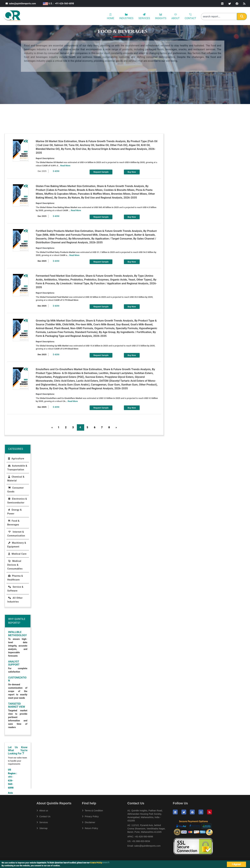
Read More (65, 166)
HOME (111, 16)
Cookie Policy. (96, 863)
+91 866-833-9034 (141, 841)
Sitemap (42, 828)
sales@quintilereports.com (21, 4)
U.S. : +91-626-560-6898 (58, 4)
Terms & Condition (92, 811)
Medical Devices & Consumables (15, 565)
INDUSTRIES (126, 16)
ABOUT (175, 16)
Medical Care (17, 554)
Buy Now (132, 172)
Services (42, 822)
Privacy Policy (90, 816)
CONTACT (190, 16)
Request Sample (101, 172)
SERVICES (144, 16)
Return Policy (90, 828)
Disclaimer (89, 822)
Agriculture (16, 459)
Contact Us (43, 816)
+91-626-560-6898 (144, 837)
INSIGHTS (161, 16)
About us (42, 811)
